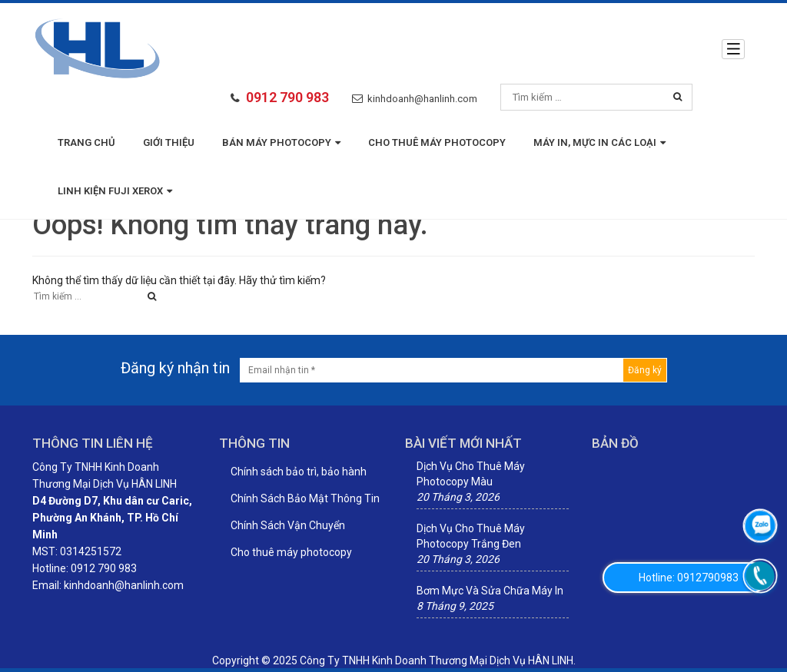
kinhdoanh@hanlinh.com (422, 99)
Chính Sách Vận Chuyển (288, 525)
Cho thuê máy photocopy (437, 142)
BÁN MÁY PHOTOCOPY (281, 142)
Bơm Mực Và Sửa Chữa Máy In (490, 591)
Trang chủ (86, 142)
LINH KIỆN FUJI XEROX (115, 191)
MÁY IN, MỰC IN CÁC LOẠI (599, 142)
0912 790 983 (287, 97)
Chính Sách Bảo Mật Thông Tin (305, 498)
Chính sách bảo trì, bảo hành (299, 472)
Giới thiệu (169, 142)
